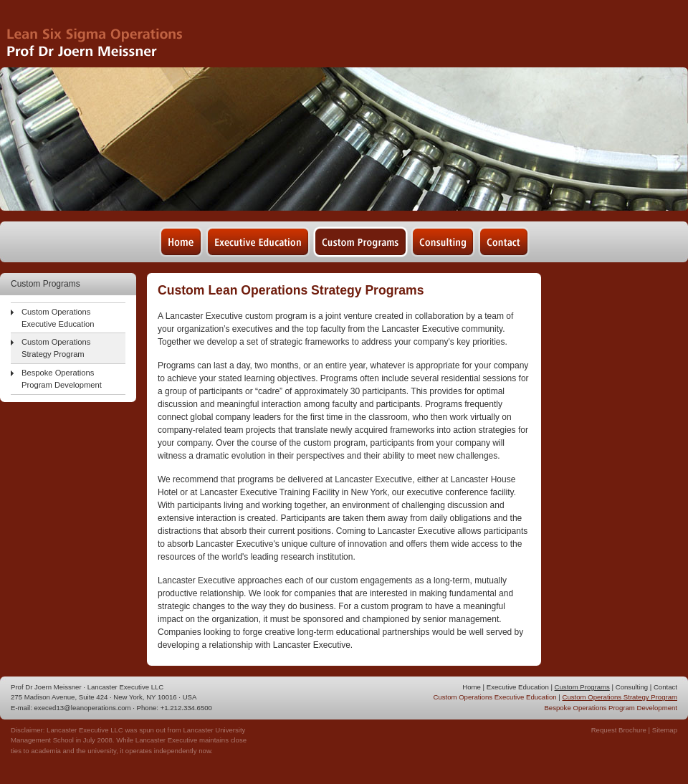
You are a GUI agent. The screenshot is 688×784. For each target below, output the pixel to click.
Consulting (632, 687)
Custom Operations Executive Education (58, 318)
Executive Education (518, 687)
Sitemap (665, 730)
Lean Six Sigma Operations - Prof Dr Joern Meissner (107, 34)
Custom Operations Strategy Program (56, 348)
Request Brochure (619, 730)
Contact (665, 687)
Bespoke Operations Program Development (62, 379)
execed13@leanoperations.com (83, 708)
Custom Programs (582, 687)
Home (472, 687)
